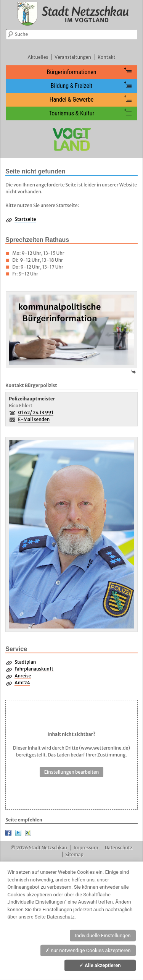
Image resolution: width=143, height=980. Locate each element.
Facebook (8, 833)
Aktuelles (38, 57)
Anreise (23, 676)
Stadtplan (25, 662)
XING (28, 833)
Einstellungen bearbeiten (72, 772)
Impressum (86, 848)
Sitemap (74, 854)
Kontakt (106, 57)
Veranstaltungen (73, 57)
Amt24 (22, 683)
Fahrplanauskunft (34, 669)
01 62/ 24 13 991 (36, 412)
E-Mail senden (34, 419)
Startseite (25, 219)
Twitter (18, 833)
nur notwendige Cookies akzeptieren (88, 950)
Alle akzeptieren (100, 965)
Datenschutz (119, 848)
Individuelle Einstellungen (103, 935)
